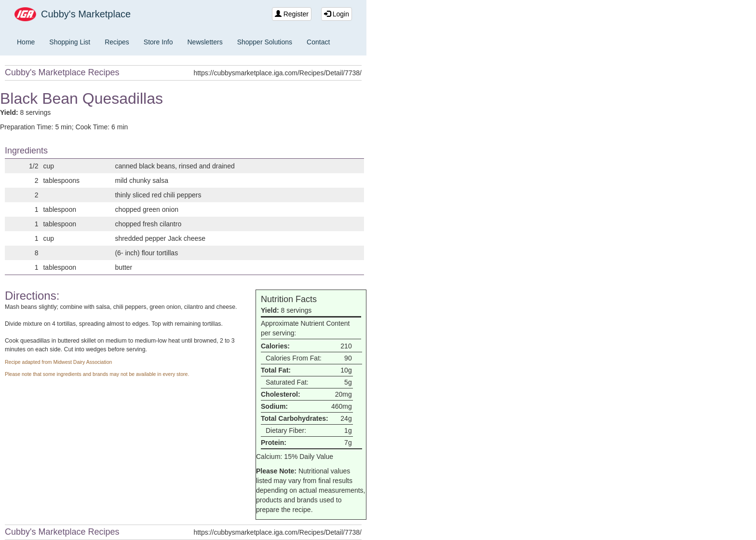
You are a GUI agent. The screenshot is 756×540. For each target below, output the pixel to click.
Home (26, 42)
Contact (318, 42)
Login (337, 14)
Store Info (158, 42)
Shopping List (70, 42)
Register (292, 14)
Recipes (117, 42)
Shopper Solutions (265, 42)
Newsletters (205, 42)
